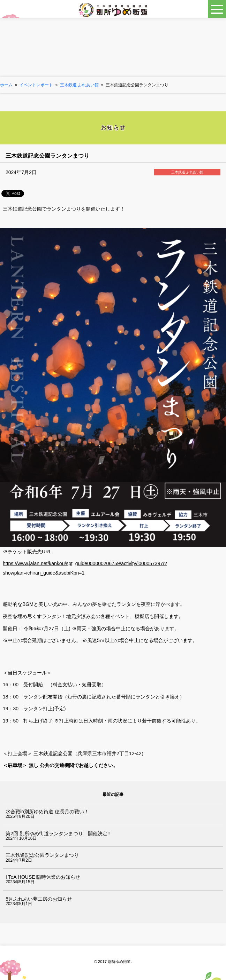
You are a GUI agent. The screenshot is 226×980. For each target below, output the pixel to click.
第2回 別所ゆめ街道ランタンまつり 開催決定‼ (58, 833)
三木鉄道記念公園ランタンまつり (42, 855)
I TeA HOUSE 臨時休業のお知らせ (43, 877)
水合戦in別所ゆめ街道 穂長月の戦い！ (47, 812)
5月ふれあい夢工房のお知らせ (39, 899)
